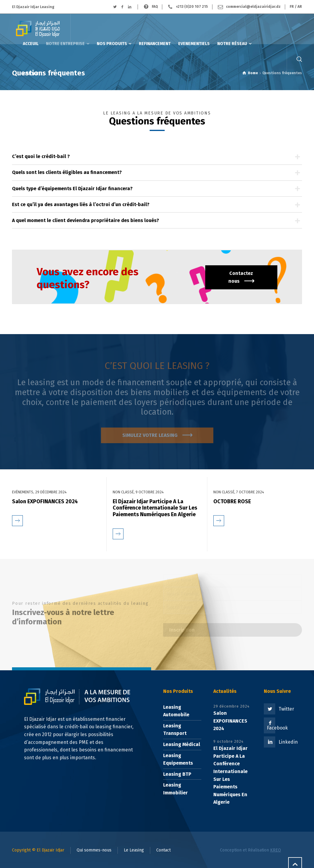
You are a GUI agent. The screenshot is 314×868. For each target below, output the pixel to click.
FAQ (155, 7)
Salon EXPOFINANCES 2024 (45, 502)
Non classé (123, 492)
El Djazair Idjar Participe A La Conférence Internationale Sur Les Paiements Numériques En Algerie (155, 508)
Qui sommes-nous (94, 850)
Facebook (277, 728)
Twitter (286, 709)
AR (300, 7)
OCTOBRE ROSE (232, 502)
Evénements (23, 492)
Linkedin (288, 742)
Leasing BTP (177, 774)
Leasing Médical (182, 744)
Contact (163, 850)
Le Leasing (134, 850)
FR (292, 7)
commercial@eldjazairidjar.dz (253, 7)
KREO (276, 850)
